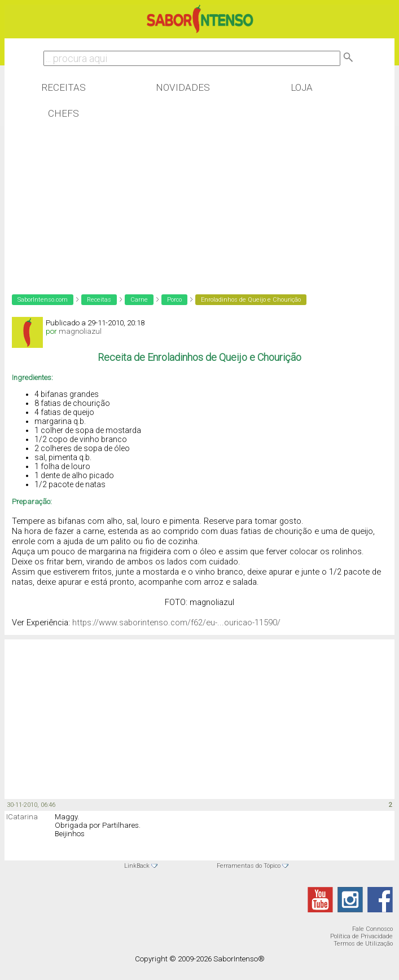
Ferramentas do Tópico (249, 866)
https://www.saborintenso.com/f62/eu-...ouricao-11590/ (176, 623)
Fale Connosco (372, 929)
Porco (174, 300)
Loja (302, 87)
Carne (139, 300)
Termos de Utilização (363, 944)
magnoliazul (80, 331)
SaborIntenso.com (43, 300)
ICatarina (22, 817)
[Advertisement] (95, 200)
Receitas (63, 87)
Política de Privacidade (361, 936)
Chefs (63, 113)
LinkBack (137, 866)
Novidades (183, 87)
